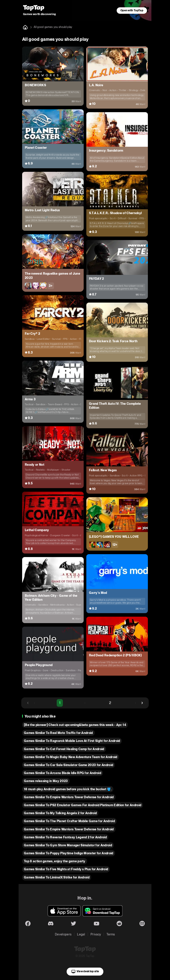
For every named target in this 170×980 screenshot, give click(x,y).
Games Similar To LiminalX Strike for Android (57, 877)
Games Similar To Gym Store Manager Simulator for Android (68, 845)
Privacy (96, 934)
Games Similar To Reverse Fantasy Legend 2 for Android (65, 837)
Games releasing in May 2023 (46, 781)
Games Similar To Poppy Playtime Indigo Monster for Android (69, 853)
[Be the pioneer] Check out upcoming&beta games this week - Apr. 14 (75, 725)
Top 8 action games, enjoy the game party (55, 861)
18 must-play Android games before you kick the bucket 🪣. (68, 789)
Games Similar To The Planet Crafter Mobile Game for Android (69, 821)
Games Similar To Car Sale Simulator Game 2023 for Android (69, 765)
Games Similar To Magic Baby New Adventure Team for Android (71, 757)
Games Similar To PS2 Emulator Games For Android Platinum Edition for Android (83, 805)
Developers (63, 934)
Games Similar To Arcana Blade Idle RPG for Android (63, 773)
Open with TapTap (132, 10)
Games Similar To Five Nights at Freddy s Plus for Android (66, 869)
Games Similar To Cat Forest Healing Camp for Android (64, 749)
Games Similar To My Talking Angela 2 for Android (60, 813)
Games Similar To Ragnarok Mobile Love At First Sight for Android (72, 741)
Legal (81, 934)
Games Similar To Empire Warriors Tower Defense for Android (69, 797)
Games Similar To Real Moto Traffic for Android (58, 733)
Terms (111, 934)
